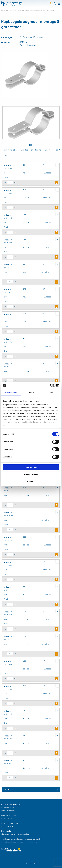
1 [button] (30, 145)
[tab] (30, 145)
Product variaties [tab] (10, 150)
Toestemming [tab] (11, 392)
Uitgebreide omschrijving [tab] (31, 150)
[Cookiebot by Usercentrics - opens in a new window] (49, 385)
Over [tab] (51, 392)
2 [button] (32, 145)
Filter (8, 789)
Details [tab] (31, 392)
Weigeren (31, 481)
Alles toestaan (31, 467)
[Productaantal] (10, 183)
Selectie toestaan (31, 474)
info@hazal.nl (7, 818)
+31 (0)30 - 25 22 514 (10, 815)
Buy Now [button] (56, 183)
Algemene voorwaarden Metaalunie (16, 834)
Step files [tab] (49, 150)
